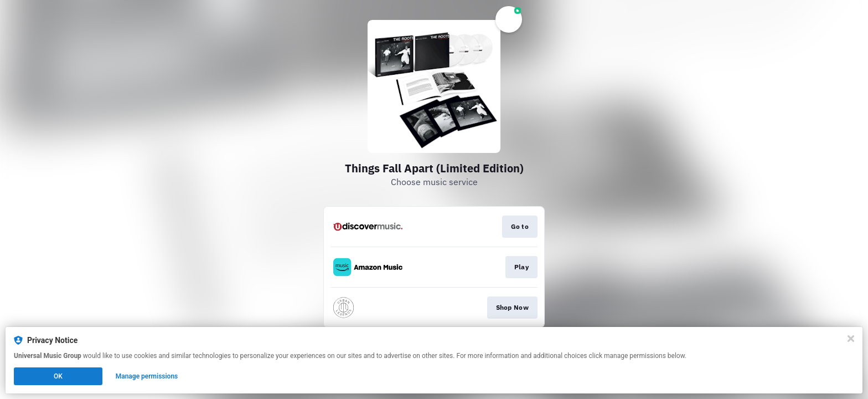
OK (58, 376)
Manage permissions (147, 376)
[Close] (851, 339)
